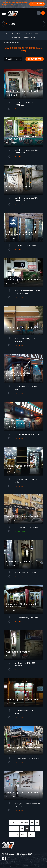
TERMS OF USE (30, 38)
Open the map (35, 59)
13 (11, 829)
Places (29, 34)
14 (17, 829)
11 (32, 823)
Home (4, 43)
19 (11, 834)
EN (43, 13)
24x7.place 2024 (25, 854)
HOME (6, 34)
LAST (31, 834)
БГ (39, 13)
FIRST (13, 823)
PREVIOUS (23, 823)
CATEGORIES (17, 34)
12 (37, 823)
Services (39, 34)
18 (37, 829)
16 (27, 829)
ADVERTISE (16, 38)
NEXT (23, 834)
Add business (37, 4)
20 (17, 834)
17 (32, 829)
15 (22, 829)
